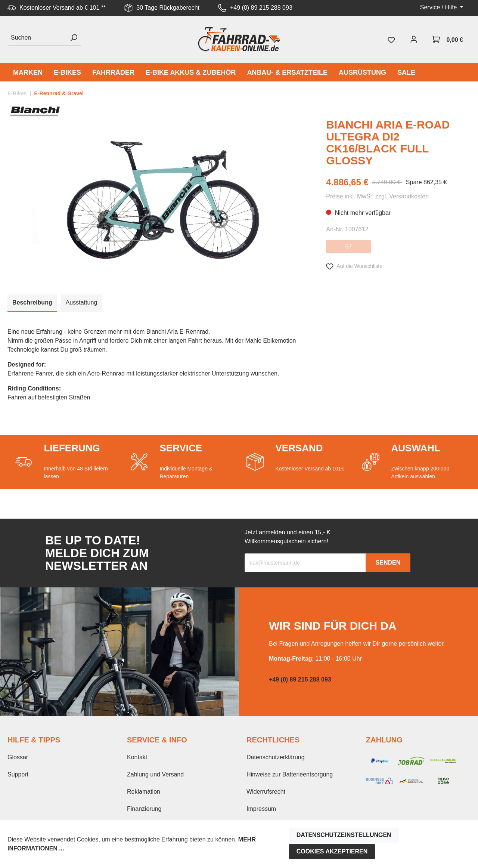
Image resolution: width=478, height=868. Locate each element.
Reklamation (144, 792)
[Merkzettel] (391, 39)
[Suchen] (37, 38)
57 (348, 246)
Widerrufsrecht (266, 792)
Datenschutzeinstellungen (344, 835)
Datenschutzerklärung (276, 757)
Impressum (261, 809)
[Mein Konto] (414, 39)
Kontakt (137, 757)
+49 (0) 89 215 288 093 (261, 8)
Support (18, 774)
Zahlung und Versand (155, 774)
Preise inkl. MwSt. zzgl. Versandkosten (377, 196)
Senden (388, 563)
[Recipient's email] (305, 563)
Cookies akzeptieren (332, 851)
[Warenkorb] (448, 39)
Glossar (18, 757)
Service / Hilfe (439, 7)
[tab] (32, 303)
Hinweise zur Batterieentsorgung (290, 774)
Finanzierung (144, 809)
